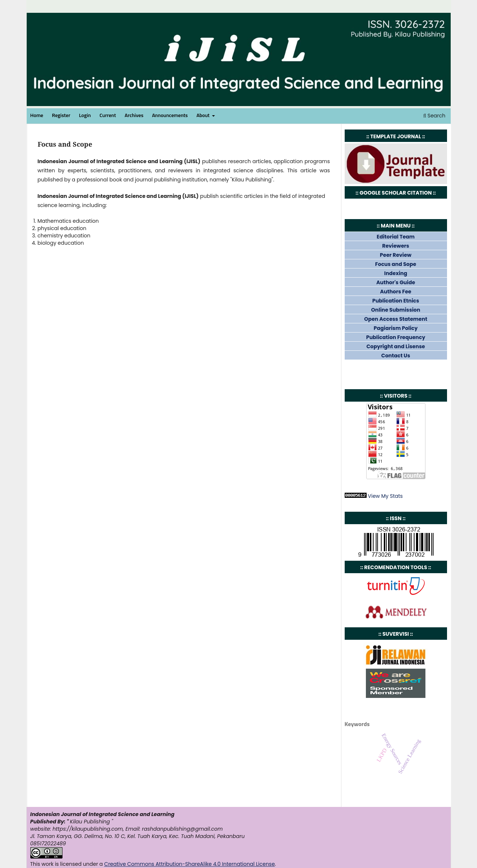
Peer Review (395, 255)
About (203, 116)
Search (434, 116)
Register (61, 116)
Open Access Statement (396, 319)
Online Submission (395, 310)
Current (108, 116)
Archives (134, 116)
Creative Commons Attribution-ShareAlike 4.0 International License (190, 864)
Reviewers (396, 246)
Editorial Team (396, 237)
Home (37, 116)
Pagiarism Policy (395, 328)
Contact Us (396, 356)
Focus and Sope (395, 264)
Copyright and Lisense (395, 346)
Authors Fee (396, 292)
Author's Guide (395, 282)
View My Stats (385, 496)
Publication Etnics (395, 301)
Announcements (170, 116)
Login (85, 116)
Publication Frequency (396, 337)
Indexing (396, 273)
